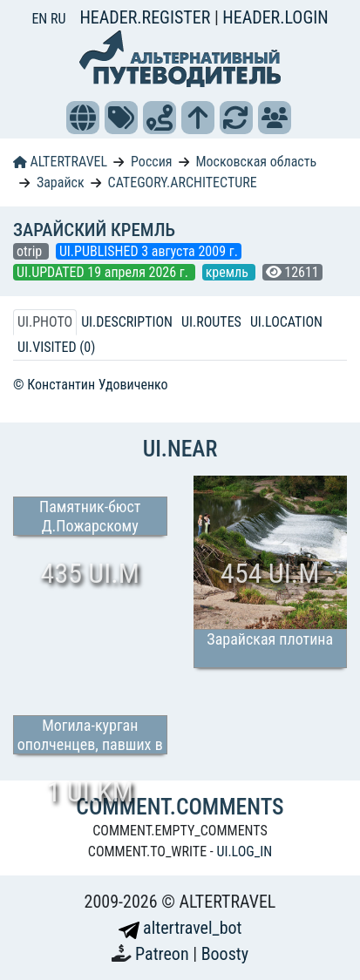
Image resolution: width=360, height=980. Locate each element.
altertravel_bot (180, 928)
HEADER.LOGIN (275, 17)
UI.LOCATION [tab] (286, 322)
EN (41, 19)
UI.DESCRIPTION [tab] (127, 322)
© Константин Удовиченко (91, 385)
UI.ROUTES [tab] (211, 322)
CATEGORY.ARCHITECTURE (183, 182)
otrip (31, 251)
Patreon (164, 954)
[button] (83, 118)
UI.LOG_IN (244, 852)
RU (58, 19)
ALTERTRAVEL (60, 162)
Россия (151, 162)
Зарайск (61, 182)
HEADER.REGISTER (146, 17)
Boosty (225, 954)
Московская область (256, 162)
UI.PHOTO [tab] (45, 322)
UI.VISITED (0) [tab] (56, 347)
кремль (229, 272)
